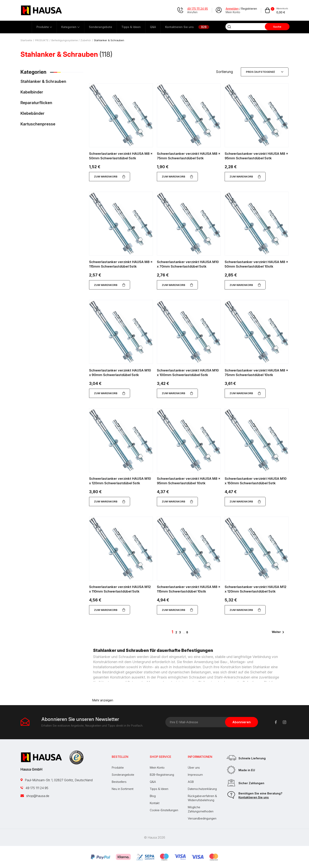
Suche (277, 27)
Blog (153, 796)
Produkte (118, 768)
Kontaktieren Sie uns (254, 797)
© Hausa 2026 (154, 837)
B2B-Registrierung (162, 775)
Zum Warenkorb (110, 177)
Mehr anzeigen (103, 700)
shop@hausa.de (35, 796)
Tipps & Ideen (159, 789)
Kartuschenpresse (38, 124)
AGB (191, 782)
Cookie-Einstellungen (164, 810)
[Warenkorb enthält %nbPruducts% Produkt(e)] (277, 10)
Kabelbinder (32, 92)
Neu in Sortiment (123, 789)
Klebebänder (33, 114)
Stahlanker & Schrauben (43, 82)
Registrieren (249, 9)
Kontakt (155, 803)
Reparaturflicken (36, 103)
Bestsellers (119, 782)
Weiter (279, 632)
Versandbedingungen (202, 818)
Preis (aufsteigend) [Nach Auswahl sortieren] (265, 72)
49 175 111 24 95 (34, 788)
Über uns (194, 768)
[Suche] (247, 27)
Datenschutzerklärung (202, 789)
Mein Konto (157, 768)
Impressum (195, 775)
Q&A (153, 782)
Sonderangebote (123, 775)
